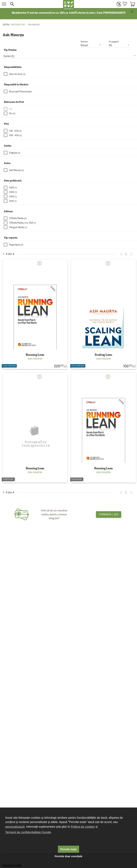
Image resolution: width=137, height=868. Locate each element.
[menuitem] (118, 4)
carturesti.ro (18, 25)
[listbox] (70, 56)
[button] (36, 4)
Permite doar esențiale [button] (68, 856)
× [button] (132, 12)
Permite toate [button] (68, 849)
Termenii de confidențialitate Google (28, 832)
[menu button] (4, 4)
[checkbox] (70, 74)
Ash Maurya (35, 359)
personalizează (15, 827)
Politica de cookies (83, 827)
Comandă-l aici (109, 514)
